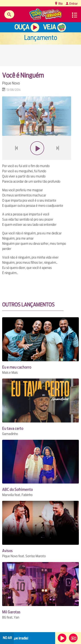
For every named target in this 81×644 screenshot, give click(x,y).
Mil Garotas (11, 612)
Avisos (7, 551)
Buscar (9, 14)
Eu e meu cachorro (17, 367)
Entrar (73, 4)
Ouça (22, 27)
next (58, 158)
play (37, 158)
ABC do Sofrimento (17, 489)
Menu (75, 15)
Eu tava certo (13, 428)
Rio (60, 4)
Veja (49, 27)
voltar (15, 158)
